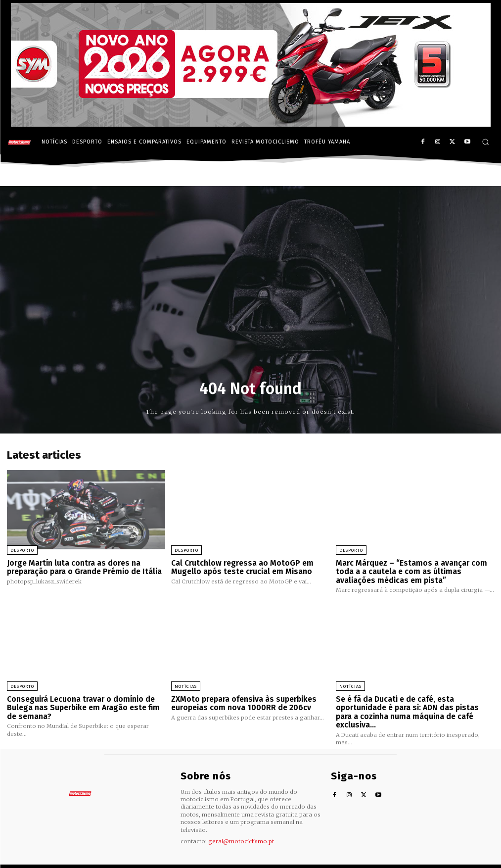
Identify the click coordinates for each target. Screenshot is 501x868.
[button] (485, 142)
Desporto (22, 550)
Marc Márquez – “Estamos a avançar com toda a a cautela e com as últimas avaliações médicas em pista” (409, 571)
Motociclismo (61, 860)
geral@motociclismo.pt (241, 829)
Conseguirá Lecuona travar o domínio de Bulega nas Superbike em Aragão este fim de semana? (81, 705)
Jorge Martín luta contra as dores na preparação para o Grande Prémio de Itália (83, 567)
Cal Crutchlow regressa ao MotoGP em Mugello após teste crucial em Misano (240, 567)
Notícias (186, 685)
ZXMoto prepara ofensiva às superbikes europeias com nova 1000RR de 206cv (242, 701)
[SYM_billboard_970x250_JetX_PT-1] (251, 124)
